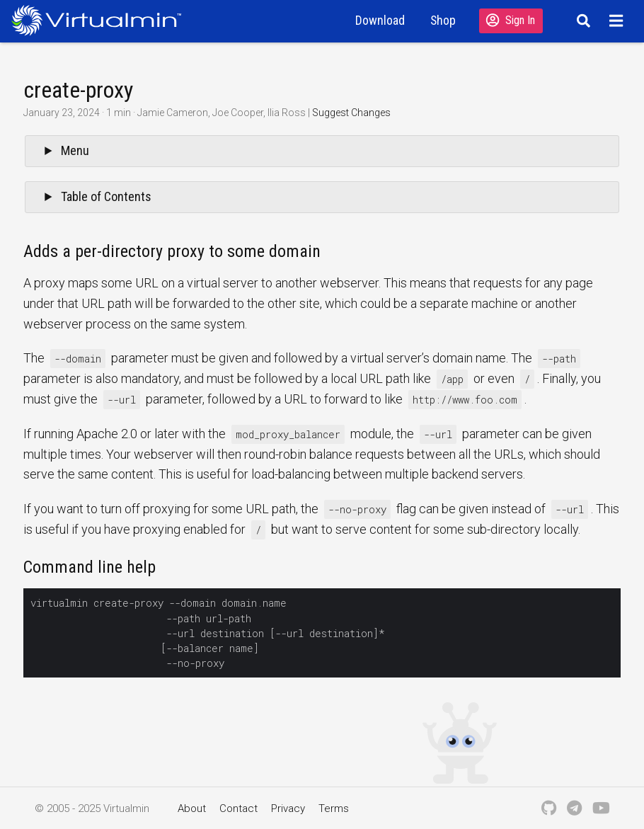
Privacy (288, 808)
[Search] (581, 21)
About (192, 808)
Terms (334, 808)
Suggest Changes (351, 113)
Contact (238, 808)
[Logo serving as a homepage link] (102, 20)
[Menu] (618, 21)
